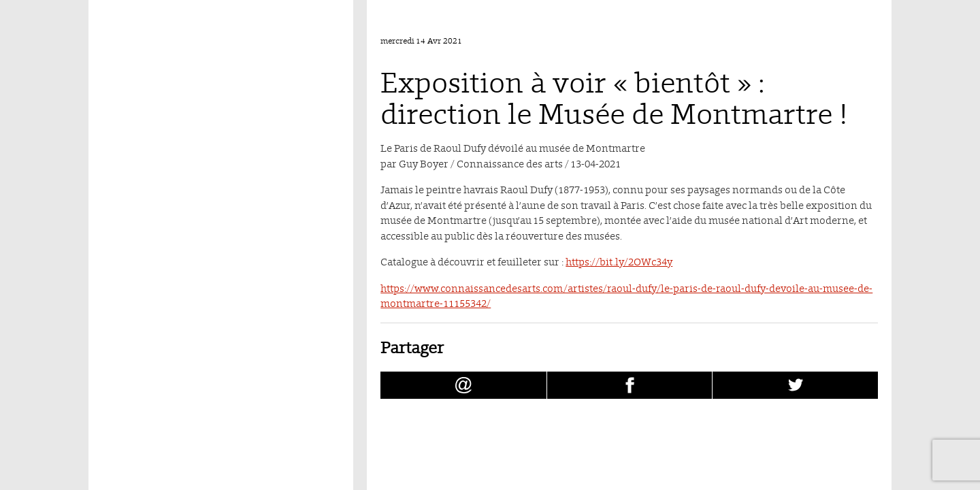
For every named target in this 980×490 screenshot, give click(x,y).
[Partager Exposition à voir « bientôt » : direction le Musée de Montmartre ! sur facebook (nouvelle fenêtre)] (630, 385)
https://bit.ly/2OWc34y (619, 262)
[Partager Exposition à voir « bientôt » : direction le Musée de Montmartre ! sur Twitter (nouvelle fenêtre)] (795, 385)
